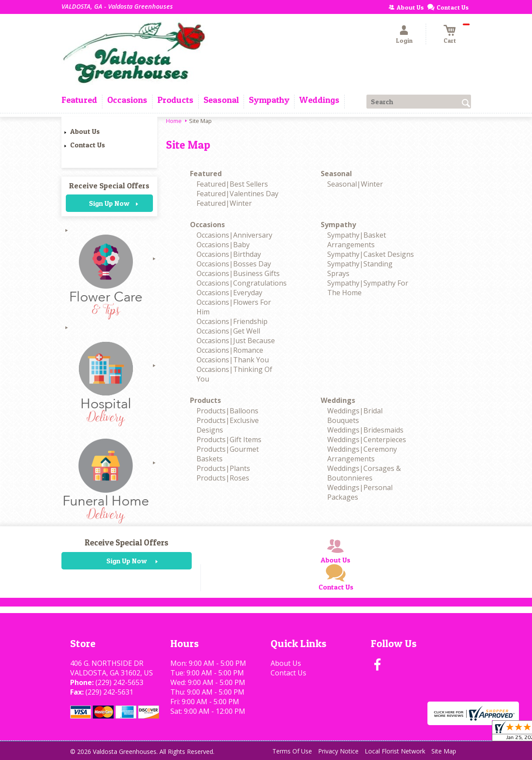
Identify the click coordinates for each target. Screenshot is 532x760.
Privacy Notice (338, 751)
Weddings (338, 400)
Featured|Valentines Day (237, 194)
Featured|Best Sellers (232, 184)
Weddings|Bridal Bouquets (355, 416)
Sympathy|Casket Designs (371, 254)
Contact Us (88, 145)
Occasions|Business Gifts (238, 273)
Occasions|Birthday (229, 254)
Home (174, 121)
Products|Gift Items (229, 440)
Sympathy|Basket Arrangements (357, 240)
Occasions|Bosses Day (234, 264)
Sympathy (338, 225)
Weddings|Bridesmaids (365, 430)
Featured (206, 174)
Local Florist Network (395, 751)
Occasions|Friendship (232, 321)
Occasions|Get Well (228, 331)
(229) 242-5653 (119, 682)
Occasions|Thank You (233, 360)
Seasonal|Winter (355, 184)
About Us (85, 131)
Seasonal (336, 174)
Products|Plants (223, 468)
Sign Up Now (109, 203)
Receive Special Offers (109, 186)
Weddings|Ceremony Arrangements (362, 454)
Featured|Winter (224, 203)
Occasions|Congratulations (242, 283)
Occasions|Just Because (236, 341)
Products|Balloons (227, 411)
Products (205, 400)
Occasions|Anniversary (234, 235)
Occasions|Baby (223, 245)
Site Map (444, 751)
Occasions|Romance (230, 350)
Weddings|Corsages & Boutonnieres (364, 473)
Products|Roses (223, 478)
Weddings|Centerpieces (367, 440)
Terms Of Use (292, 751)
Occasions (207, 225)
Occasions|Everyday (229, 293)
